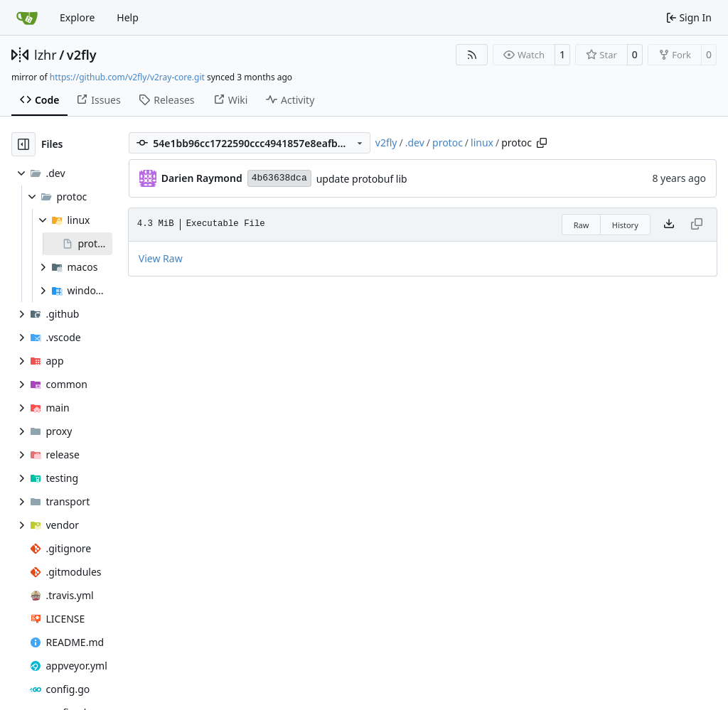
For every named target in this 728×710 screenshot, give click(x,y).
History (625, 225)
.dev (415, 142)
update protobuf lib (362, 179)
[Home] (27, 18)
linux (482, 142)
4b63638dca (279, 178)
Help (128, 17)
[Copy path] (542, 143)
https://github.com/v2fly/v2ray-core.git (127, 77)
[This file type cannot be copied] (697, 225)
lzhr (45, 55)
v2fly (82, 55)
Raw (582, 225)
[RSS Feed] (472, 55)
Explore (77, 17)
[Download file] (669, 225)
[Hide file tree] (23, 144)
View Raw (161, 258)
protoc (448, 142)
